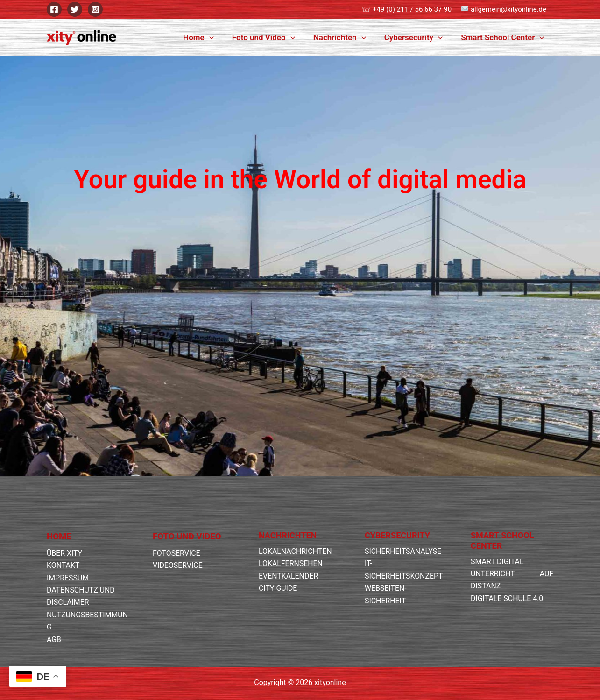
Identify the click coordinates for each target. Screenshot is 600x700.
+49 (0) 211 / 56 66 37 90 (412, 9)
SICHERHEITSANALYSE (403, 551)
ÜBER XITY (65, 553)
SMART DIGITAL (497, 562)
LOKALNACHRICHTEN (296, 551)
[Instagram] (95, 9)
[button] (219, 37)
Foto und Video (272, 37)
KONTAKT (63, 565)
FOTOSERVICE (176, 553)
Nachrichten (345, 37)
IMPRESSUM (68, 578)
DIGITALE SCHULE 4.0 (507, 598)
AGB (54, 640)
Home (209, 37)
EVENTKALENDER (289, 576)
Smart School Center (504, 37)
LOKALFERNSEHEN (291, 563)
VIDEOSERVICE (178, 565)
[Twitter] (75, 9)
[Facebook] (54, 9)
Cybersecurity (417, 37)
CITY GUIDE (278, 588)
